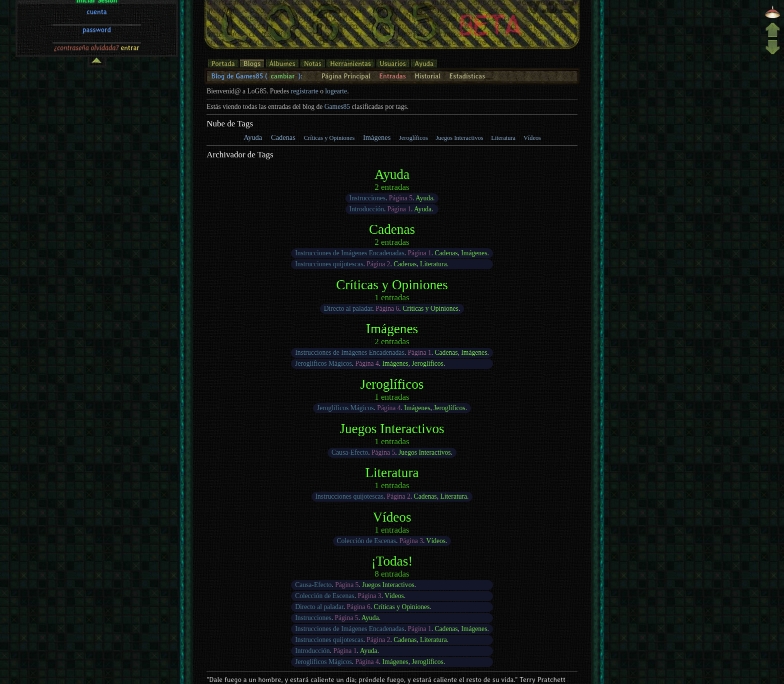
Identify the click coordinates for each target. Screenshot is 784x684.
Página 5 (401, 198)
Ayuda (253, 137)
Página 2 (378, 264)
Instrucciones (367, 198)
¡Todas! (392, 561)
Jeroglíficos (413, 138)
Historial (427, 76)
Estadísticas (467, 76)
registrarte (305, 91)
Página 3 (411, 541)
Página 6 (387, 309)
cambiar (282, 76)
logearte (336, 91)
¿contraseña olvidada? (86, 53)
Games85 (337, 107)
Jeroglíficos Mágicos (323, 363)
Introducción (367, 209)
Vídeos (532, 138)
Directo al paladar (348, 309)
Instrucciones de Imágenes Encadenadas (350, 253)
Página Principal (346, 76)
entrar (130, 53)
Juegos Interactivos (460, 138)
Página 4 (367, 363)
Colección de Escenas (366, 541)
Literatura (503, 138)
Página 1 (399, 209)
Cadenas (283, 137)
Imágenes (377, 137)
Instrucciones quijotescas (329, 264)
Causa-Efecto (350, 452)
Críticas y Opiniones (329, 138)
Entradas (392, 76)
